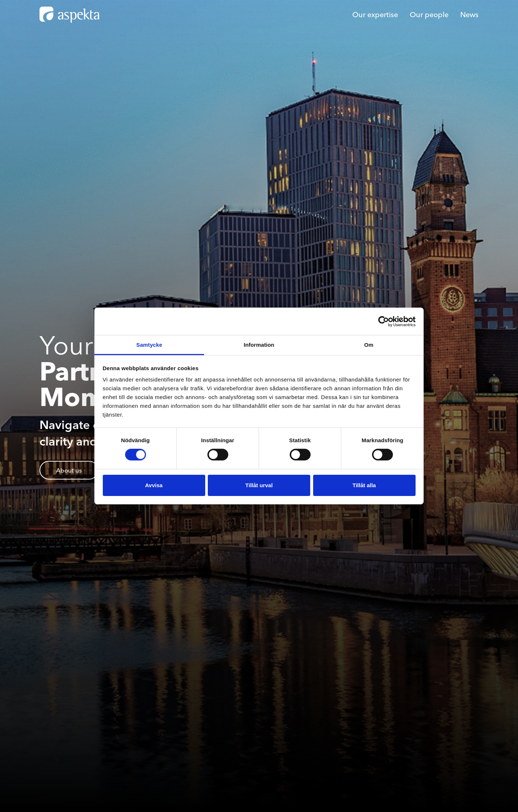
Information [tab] (259, 345)
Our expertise (375, 14)
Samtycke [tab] (149, 345)
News (469, 14)
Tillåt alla (364, 485)
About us (69, 470)
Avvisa (154, 485)
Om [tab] (369, 345)
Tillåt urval (259, 485)
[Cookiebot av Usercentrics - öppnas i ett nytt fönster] (384, 321)
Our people (429, 14)
